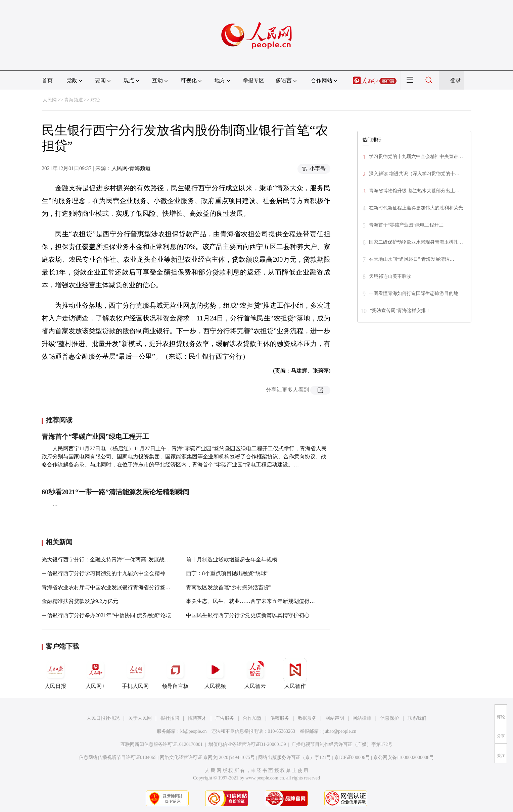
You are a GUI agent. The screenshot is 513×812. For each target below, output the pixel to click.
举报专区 (253, 80)
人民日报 (55, 673)
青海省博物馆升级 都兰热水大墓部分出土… (414, 191)
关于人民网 (140, 718)
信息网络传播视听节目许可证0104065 (118, 757)
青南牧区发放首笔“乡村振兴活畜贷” (229, 587)
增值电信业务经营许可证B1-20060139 (247, 744)
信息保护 (389, 718)
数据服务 (307, 718)
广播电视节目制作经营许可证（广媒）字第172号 (342, 744)
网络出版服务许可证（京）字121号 (295, 757)
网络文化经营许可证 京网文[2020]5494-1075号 (207, 757)
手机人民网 (135, 673)
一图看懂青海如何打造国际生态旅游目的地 (414, 293)
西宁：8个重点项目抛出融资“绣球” (227, 573)
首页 (47, 80)
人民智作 (295, 673)
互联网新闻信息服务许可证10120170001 (162, 744)
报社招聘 (170, 718)
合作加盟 (252, 718)
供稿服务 (280, 718)
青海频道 (74, 100)
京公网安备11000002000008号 (404, 757)
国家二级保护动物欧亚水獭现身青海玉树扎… (416, 242)
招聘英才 (197, 718)
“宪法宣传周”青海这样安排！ (400, 311)
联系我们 (417, 718)
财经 (95, 100)
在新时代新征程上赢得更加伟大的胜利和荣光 (416, 208)
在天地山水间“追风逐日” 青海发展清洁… (412, 259)
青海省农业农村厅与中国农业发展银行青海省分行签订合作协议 (117, 587)
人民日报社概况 (103, 718)
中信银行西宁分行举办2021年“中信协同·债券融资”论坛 (106, 615)
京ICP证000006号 (352, 757)
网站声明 (335, 718)
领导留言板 (175, 673)
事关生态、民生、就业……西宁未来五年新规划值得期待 (253, 601)
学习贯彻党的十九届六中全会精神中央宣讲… (416, 157)
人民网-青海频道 (131, 168)
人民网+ (95, 673)
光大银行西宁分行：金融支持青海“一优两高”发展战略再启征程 (116, 560)
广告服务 (225, 718)
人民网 (50, 100)
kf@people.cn (194, 731)
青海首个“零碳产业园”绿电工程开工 (95, 437)
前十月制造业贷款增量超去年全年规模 (232, 560)
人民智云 (255, 673)
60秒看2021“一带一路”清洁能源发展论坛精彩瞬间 (115, 492)
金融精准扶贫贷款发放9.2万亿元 (80, 601)
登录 (456, 80)
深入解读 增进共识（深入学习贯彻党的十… (414, 174)
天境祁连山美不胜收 (390, 276)
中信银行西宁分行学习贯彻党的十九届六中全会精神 (103, 573)
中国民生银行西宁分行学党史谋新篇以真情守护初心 (248, 615)
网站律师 (362, 718)
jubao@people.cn (340, 731)
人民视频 (215, 673)
